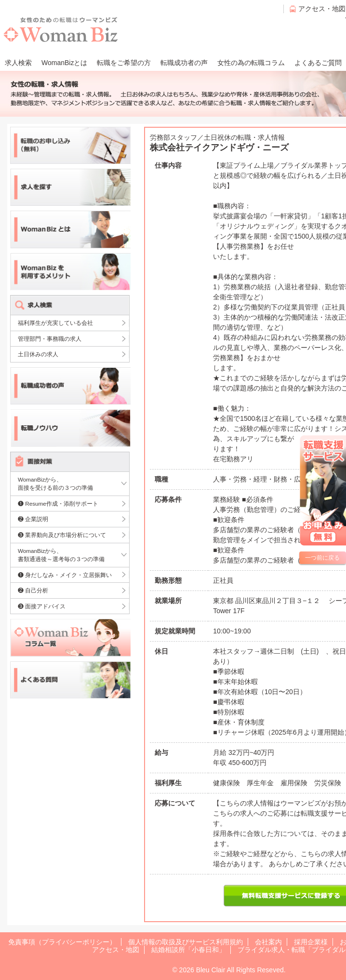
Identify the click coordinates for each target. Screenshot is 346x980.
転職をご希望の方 (124, 63)
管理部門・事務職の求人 (50, 339)
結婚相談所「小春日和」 (188, 950)
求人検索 (18, 63)
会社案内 (268, 942)
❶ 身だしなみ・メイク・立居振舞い (65, 575)
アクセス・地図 (322, 9)
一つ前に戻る (322, 558)
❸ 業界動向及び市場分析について (62, 535)
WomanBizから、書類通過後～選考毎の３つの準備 (61, 555)
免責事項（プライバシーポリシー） (62, 942)
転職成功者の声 (184, 63)
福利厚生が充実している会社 (55, 323)
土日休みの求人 (38, 354)
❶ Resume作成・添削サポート (58, 503)
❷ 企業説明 (33, 519)
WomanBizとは (64, 63)
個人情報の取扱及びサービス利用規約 (186, 942)
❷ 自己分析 (33, 590)
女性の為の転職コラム (251, 63)
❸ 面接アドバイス (42, 606)
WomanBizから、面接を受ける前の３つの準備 (55, 484)
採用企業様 (311, 942)
